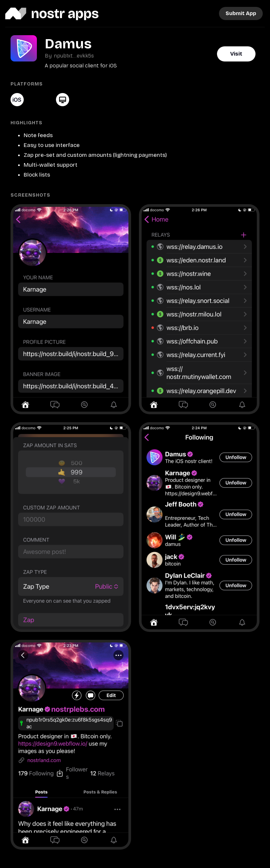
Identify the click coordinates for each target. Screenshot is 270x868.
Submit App (241, 13)
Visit (236, 54)
